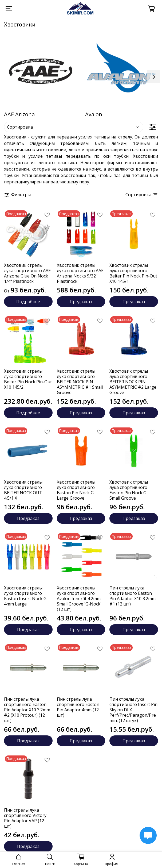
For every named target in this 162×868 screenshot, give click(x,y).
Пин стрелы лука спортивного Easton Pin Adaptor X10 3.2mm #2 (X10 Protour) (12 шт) (27, 710)
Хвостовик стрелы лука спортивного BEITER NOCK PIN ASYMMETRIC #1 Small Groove (80, 382)
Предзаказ (81, 302)
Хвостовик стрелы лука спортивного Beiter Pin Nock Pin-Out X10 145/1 (133, 273)
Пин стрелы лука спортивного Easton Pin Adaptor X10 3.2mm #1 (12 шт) (133, 596)
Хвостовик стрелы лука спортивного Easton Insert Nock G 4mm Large (25, 596)
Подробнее (28, 302)
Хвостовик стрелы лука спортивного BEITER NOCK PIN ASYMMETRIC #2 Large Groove (133, 382)
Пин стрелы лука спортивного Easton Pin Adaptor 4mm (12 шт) (78, 707)
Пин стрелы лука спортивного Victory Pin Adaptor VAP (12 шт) (25, 818)
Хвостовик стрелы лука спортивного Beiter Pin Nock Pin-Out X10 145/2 (28, 379)
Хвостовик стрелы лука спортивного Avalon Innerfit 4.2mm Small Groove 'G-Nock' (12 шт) (79, 599)
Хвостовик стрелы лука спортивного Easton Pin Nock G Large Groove (76, 490)
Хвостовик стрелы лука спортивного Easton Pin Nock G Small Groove (129, 490)
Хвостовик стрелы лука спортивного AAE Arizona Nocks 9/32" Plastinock (80, 273)
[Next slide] (154, 77)
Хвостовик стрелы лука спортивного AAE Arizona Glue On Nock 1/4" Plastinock (27, 273)
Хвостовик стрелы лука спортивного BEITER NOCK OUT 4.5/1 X (23, 490)
